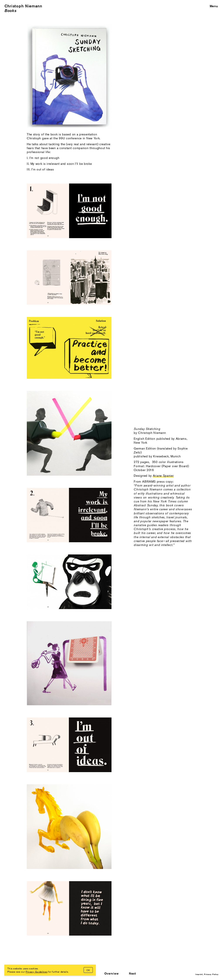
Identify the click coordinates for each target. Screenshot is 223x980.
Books (11, 11)
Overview (112, 973)
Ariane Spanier (163, 476)
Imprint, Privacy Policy (207, 974)
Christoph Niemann (23, 6)
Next (132, 973)
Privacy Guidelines (37, 972)
